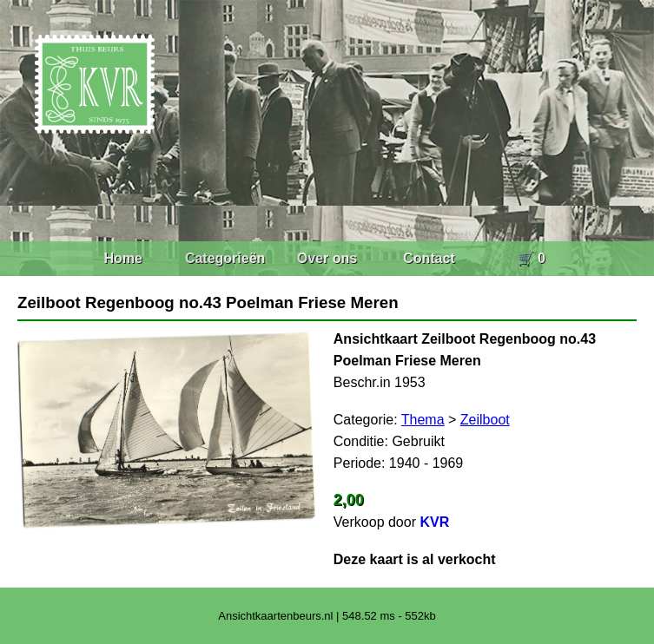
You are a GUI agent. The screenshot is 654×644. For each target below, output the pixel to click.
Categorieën (225, 258)
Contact (429, 258)
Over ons (327, 258)
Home (122, 258)
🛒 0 (531, 258)
